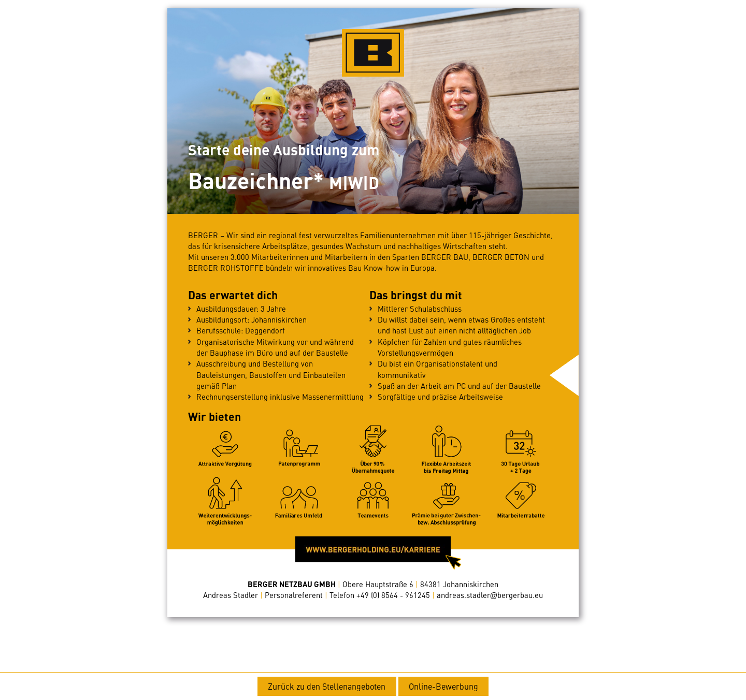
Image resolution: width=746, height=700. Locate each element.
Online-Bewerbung (443, 686)
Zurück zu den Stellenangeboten (327, 686)
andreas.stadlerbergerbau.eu (490, 595)
